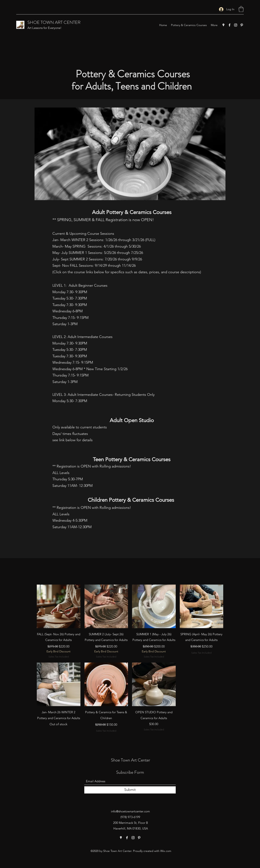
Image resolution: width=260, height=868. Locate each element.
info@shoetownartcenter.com (130, 811)
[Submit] (130, 790)
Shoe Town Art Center (131, 760)
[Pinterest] (242, 25)
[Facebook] (230, 25)
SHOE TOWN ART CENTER (54, 22)
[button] (241, 9)
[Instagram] (236, 25)
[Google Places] (223, 25)
